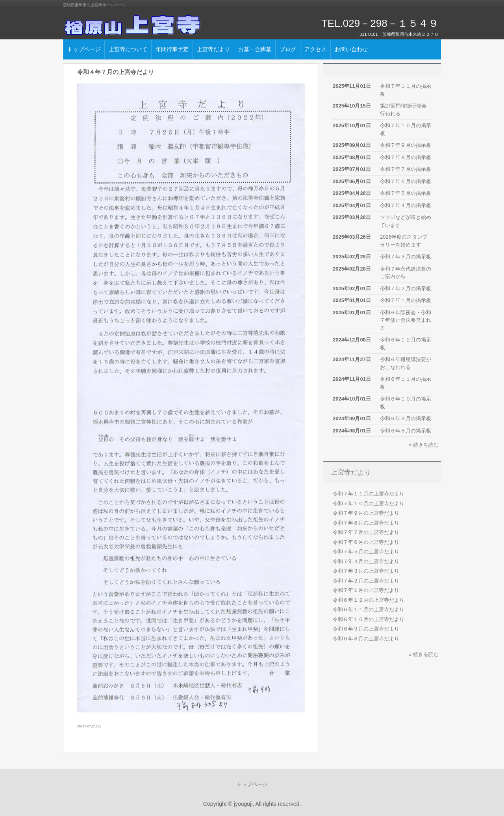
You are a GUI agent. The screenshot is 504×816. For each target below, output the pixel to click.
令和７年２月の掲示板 (406, 288)
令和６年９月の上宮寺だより (366, 629)
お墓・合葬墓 (255, 49)
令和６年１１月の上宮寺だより (369, 609)
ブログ (288, 49)
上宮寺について (128, 49)
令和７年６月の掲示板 (406, 181)
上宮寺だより (213, 49)
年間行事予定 (172, 49)
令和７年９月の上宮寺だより (366, 513)
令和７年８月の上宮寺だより (366, 523)
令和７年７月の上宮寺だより (366, 532)
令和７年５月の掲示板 (406, 193)
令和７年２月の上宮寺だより (366, 581)
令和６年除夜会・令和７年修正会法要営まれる (406, 320)
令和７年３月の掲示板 (406, 257)
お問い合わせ (351, 49)
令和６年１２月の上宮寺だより (369, 600)
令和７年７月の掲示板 (406, 169)
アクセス (315, 49)
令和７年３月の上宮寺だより (366, 571)
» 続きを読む (424, 445)
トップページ (84, 49)
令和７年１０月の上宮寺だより (369, 504)
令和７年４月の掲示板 (406, 205)
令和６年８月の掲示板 (406, 431)
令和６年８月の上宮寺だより (366, 639)
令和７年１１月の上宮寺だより (369, 494)
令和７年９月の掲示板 (406, 145)
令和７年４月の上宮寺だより (366, 561)
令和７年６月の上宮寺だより (366, 542)
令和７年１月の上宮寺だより (366, 590)
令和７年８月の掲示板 (406, 157)
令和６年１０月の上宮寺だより (369, 619)
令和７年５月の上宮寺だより (366, 552)
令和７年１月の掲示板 (406, 300)
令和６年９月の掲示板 (406, 418)
